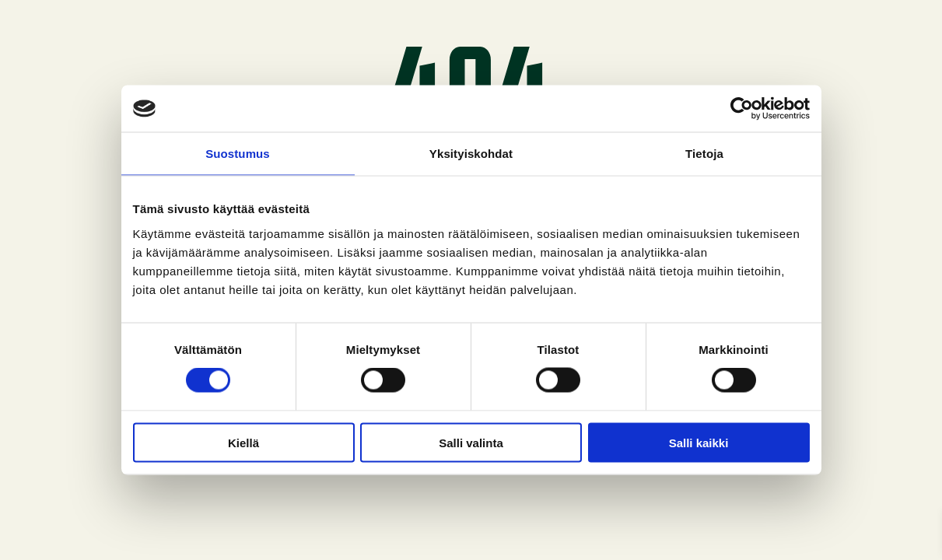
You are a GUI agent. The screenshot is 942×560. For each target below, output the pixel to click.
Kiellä (243, 442)
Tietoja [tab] (704, 154)
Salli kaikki (699, 442)
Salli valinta (471, 442)
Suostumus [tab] (238, 154)
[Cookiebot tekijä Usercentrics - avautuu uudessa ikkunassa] (742, 109)
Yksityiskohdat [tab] (471, 154)
